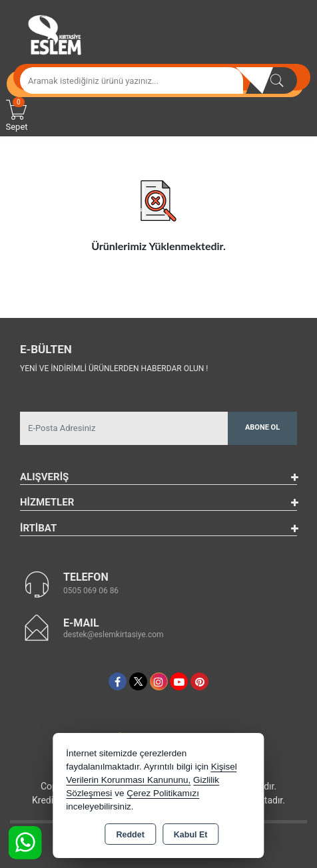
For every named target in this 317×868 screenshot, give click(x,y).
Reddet (130, 835)
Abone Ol (262, 427)
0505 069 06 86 (91, 591)
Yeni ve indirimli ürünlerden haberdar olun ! (114, 368)
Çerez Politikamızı (163, 793)
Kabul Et (191, 835)
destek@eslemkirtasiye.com (114, 635)
